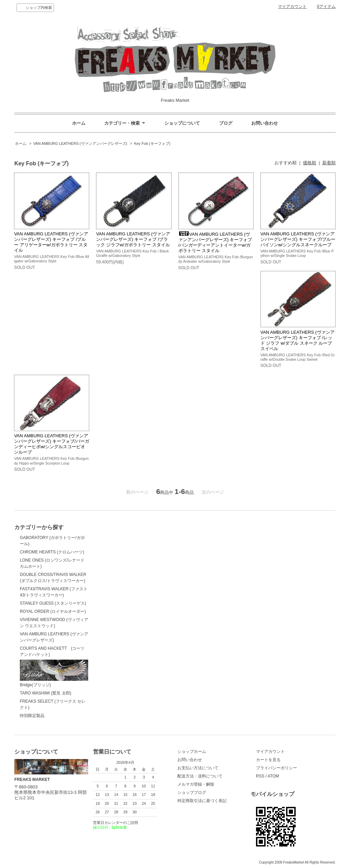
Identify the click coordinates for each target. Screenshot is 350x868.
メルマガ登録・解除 (196, 784)
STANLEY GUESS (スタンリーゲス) (53, 603)
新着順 (329, 163)
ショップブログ (192, 793)
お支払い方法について (198, 768)
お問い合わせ (265, 123)
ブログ (226, 123)
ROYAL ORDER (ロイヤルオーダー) (53, 611)
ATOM (273, 776)
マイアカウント (292, 6)
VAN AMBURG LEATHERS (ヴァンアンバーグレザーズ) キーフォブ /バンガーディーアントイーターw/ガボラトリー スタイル (215, 242)
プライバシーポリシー (277, 768)
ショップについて (182, 123)
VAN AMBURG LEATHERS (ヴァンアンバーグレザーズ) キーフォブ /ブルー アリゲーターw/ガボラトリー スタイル (51, 242)
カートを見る (268, 760)
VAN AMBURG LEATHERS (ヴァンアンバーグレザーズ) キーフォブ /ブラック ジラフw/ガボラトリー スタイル (133, 239)
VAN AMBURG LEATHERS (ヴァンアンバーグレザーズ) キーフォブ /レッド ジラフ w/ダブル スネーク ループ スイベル (298, 340)
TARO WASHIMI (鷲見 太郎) (46, 693)
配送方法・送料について (200, 776)
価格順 (309, 163)
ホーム (79, 123)
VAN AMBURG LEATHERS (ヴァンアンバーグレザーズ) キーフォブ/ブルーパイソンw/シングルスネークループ (298, 239)
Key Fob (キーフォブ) (152, 143)
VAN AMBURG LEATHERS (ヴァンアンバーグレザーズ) (80, 143)
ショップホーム (192, 752)
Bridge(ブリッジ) (54, 673)
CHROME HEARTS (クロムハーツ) (52, 552)
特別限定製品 (32, 716)
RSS (260, 776)
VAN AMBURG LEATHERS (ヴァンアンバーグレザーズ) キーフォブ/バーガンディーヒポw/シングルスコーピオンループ (52, 444)
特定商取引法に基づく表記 (202, 801)
